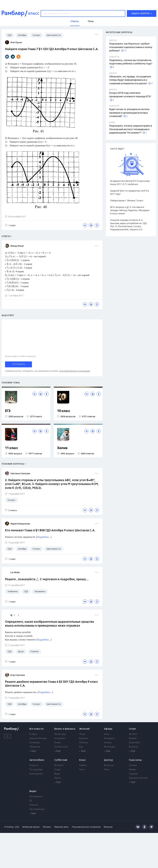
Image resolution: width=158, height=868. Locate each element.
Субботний (61, 760)
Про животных (37, 809)
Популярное (36, 797)
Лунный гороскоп (138, 778)
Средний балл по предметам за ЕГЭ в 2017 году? (130, 192)
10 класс (64, 411)
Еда (81, 747)
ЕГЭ (8, 411)
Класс (83, 760)
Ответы (83, 765)
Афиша (108, 729)
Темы (82, 770)
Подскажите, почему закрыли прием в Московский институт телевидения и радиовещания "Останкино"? (131, 129)
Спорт (133, 729)
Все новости (36, 729)
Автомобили (37, 760)
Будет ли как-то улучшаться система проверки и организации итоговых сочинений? (129, 113)
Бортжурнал (36, 774)
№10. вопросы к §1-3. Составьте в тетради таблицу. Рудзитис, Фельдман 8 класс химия (130, 210)
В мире (33, 734)
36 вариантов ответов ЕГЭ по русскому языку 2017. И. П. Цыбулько (130, 183)
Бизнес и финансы (65, 729)
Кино (107, 734)
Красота (84, 738)
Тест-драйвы (36, 770)
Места (57, 778)
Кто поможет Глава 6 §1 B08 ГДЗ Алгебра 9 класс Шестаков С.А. (50, 531)
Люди (57, 770)
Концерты (109, 738)
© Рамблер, (9, 827)
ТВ (31, 801)
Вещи (57, 774)
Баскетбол (134, 743)
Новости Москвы (38, 738)
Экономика (60, 734)
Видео (33, 791)
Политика (34, 743)
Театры (108, 743)
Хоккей (133, 738)
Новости (34, 765)
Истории (59, 765)
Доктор (108, 760)
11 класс (12, 448)
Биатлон (133, 747)
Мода (82, 734)
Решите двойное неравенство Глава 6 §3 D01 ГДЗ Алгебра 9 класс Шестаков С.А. (51, 684)
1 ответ (10, 225)
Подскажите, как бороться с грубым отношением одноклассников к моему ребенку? (131, 47)
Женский (84, 729)
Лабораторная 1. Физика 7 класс (127, 201)
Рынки (58, 743)
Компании (60, 738)
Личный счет (61, 747)
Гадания (133, 774)
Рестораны (110, 747)
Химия (62, 448)
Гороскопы (135, 760)
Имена (132, 770)
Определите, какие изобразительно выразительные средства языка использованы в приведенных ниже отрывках (50, 624)
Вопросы (109, 765)
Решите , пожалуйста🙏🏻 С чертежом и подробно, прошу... (47, 579)
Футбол (133, 734)
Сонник (133, 765)
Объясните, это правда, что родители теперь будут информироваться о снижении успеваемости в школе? (130, 80)
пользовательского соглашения (75, 371)
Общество (35, 747)
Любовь (83, 743)
